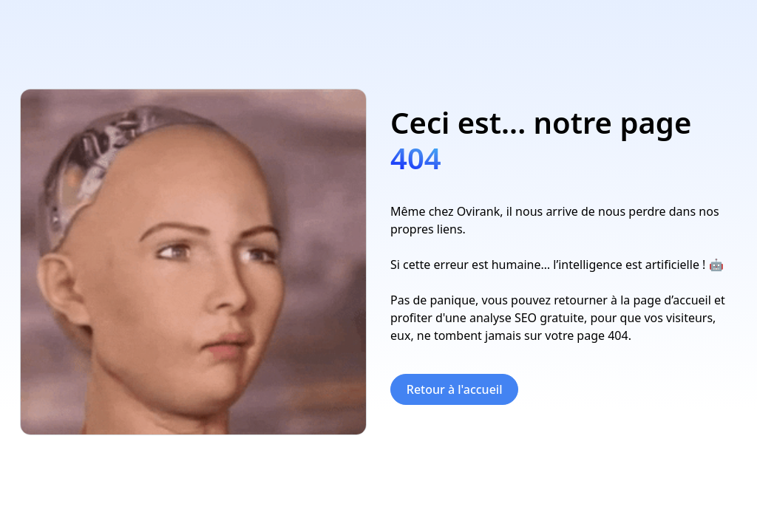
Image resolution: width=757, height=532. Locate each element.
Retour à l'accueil (455, 389)
